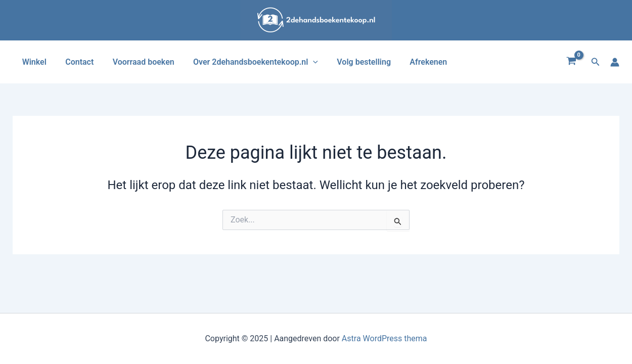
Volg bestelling (352, 62)
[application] (304, 62)
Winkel (33, 62)
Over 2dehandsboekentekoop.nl (246, 62)
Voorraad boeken (137, 62)
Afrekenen (414, 62)
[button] (596, 62)
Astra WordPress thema (385, 338)
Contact (75, 62)
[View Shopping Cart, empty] (572, 62)
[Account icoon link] (615, 62)
